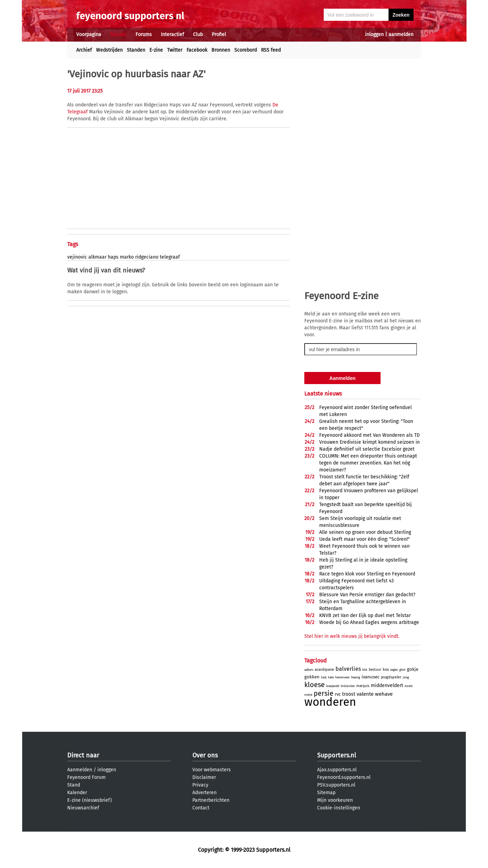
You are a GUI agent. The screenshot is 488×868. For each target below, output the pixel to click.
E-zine (156, 50)
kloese (315, 685)
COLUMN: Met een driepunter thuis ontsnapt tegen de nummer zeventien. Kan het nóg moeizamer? (368, 463)
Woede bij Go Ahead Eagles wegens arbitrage (369, 622)
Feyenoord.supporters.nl (344, 777)
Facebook (197, 50)
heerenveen (342, 678)
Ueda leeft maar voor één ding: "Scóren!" (364, 539)
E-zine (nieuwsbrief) (90, 800)
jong (406, 677)
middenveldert (387, 685)
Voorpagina (89, 34)
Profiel (219, 34)
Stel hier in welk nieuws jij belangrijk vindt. (352, 636)
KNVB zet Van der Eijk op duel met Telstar (365, 615)
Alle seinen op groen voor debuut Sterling (365, 532)
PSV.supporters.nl (336, 785)
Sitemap (326, 793)
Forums (144, 34)
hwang (356, 677)
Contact (201, 808)
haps (113, 257)
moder (409, 686)
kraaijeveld (333, 686)
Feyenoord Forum (86, 777)
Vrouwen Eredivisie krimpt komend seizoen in (369, 442)
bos (386, 670)
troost (349, 694)
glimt (402, 670)
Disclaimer (204, 777)
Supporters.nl (337, 755)
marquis (363, 686)
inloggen (374, 34)
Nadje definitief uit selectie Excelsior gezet (367, 449)
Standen (136, 50)
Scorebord (246, 50)
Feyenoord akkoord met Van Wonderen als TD (369, 435)
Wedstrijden (109, 50)
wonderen (330, 702)
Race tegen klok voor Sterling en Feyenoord (367, 574)
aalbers (309, 670)
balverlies (348, 669)
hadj (324, 678)
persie (324, 693)
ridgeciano (147, 257)
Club (198, 34)
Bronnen (221, 50)
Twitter (175, 50)
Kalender (77, 793)
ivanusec (371, 677)
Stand (74, 785)
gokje (413, 669)
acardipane (324, 670)
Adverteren (204, 793)
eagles (394, 670)
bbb (365, 670)
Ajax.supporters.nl (337, 770)
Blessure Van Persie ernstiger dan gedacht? (367, 595)
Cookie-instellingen (339, 808)
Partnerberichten (211, 800)
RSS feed (271, 50)
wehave (384, 694)
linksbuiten (348, 686)
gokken (312, 677)
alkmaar (97, 257)
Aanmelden (80, 770)
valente (365, 694)
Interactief (172, 34)
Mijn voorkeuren (335, 800)
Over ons (205, 755)
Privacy (200, 785)
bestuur (375, 670)
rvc (338, 694)
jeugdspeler (391, 677)
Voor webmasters (212, 770)
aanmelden (401, 34)
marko (127, 257)
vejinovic (77, 257)
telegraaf (170, 257)
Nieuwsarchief (83, 808)
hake (331, 678)
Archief (84, 50)
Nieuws (118, 34)
